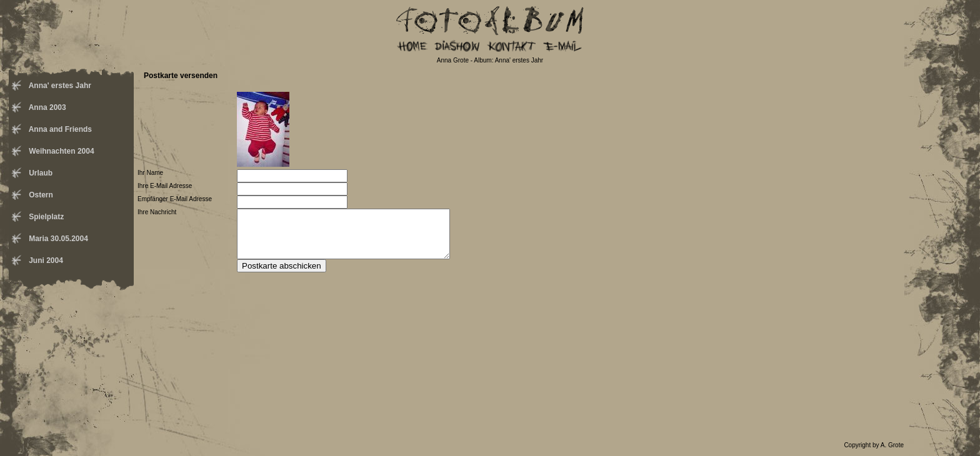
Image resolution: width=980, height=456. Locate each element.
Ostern (40, 195)
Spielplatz (45, 217)
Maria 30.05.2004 (57, 239)
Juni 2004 (45, 260)
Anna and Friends (59, 129)
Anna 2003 (47, 107)
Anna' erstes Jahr (59, 86)
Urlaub (40, 173)
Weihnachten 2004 (61, 151)
